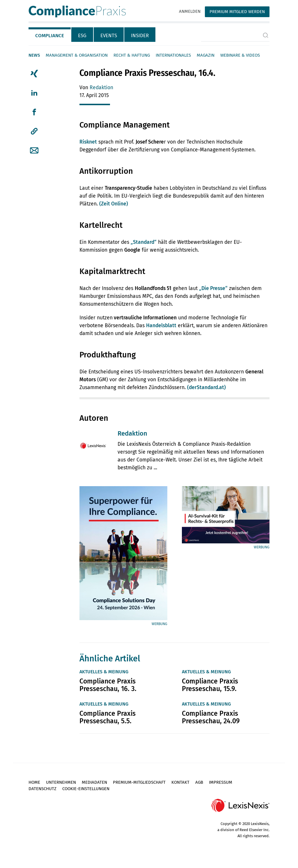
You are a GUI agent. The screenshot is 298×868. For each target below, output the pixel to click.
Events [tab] (109, 36)
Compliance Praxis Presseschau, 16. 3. (108, 685)
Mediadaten (94, 782)
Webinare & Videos (240, 55)
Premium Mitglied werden (237, 12)
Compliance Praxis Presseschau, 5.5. (108, 717)
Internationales (173, 55)
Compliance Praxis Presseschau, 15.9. (210, 685)
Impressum (221, 782)
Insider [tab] (140, 36)
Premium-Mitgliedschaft (139, 782)
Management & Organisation (77, 55)
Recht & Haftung (132, 55)
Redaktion (101, 88)
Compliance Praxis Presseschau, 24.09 (211, 717)
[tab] (50, 35)
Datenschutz (42, 789)
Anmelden (190, 11)
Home (34, 782)
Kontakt (180, 782)
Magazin (206, 55)
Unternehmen (61, 782)
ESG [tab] (82, 36)
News (34, 55)
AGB (199, 782)
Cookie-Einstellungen (86, 789)
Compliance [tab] (50, 36)
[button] (34, 131)
